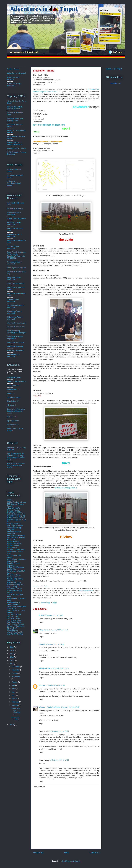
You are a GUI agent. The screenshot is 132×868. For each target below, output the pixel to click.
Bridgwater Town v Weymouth (14, 279)
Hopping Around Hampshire (13, 564)
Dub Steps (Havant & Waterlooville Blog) (15, 527)
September (16, 677)
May (14, 692)
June (14, 688)
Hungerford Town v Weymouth (14, 235)
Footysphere (12, 547)
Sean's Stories (13, 604)
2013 (12, 657)
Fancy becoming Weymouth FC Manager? (17, 332)
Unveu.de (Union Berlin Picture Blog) (16, 627)
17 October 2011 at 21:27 (59, 731)
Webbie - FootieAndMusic (50, 707)
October (15, 673)
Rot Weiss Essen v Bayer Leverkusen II (15, 143)
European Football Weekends (14, 533)
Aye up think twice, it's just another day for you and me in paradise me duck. (16, 457)
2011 (12, 664)
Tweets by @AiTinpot (114, 69)
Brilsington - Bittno (15, 719)
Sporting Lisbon (13, 421)
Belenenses (12, 417)
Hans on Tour (12, 561)
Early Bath (11, 530)
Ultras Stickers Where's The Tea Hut (15, 631)
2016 (12, 647)
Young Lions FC (13, 385)
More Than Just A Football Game (14, 576)
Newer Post (38, 853)
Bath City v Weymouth (16, 350)
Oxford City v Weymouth (16, 219)
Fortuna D (11, 107)
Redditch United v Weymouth (14, 214)
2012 (12, 660)
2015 (12, 650)
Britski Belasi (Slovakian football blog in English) (16, 515)
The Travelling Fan (14, 620)
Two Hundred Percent (15, 624)
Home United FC (14, 389)
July (14, 685)
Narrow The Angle (14, 583)
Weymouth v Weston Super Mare (15, 338)
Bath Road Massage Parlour (66, 488)
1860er (10, 500)
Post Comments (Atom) (71, 861)
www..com (115, 83)
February (15, 702)
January (15, 705)
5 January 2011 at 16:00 (55, 685)
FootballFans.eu (13, 541)
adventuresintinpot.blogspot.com (49, 125)
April (14, 695)
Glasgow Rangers (14, 377)
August (15, 682)
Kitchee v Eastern (13, 69)
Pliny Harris (44, 630)
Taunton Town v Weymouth (13, 247)
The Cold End (12, 616)
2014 (12, 654)
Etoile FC (11, 393)
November (16, 670)
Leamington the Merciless (16, 711)
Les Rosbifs (12, 569)
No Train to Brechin (15, 589)
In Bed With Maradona (16, 567)
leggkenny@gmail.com (86, 591)
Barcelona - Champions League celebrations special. (16, 411)
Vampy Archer (45, 668)
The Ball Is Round (14, 614)
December (16, 667)
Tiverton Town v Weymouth (13, 300)
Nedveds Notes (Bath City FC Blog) (15, 586)
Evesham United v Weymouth (14, 224)
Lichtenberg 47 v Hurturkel (17, 73)
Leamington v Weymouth (17, 268)
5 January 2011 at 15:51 (60, 668)
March (14, 698)
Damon (42, 644)
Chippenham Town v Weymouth (15, 318)
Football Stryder (13, 545)
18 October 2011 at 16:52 (59, 760)
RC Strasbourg (13, 425)
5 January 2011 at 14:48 (54, 615)
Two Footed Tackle (14, 622)
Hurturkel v (13, 78)
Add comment (39, 787)
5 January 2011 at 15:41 (55, 644)
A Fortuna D (12, 175)
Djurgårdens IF (13, 401)
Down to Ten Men (14, 524)
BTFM (42, 615)
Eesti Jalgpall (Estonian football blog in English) (16, 537)
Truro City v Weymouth (16, 284)
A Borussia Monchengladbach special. (14, 183)
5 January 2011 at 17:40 (70, 707)
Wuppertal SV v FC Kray (16, 148)
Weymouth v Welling (15, 347)
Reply (41, 622)
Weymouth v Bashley (15, 209)
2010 (12, 725)
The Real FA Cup (14, 618)
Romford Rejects (14, 602)
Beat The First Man (14, 512)
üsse (16, 107)
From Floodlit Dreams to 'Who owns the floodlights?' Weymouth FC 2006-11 (16, 255)
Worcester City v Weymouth (13, 355)
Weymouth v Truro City (16, 327)
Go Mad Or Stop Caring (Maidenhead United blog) (16, 551)
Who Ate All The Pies (15, 634)
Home (66, 853)
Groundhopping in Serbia (17, 559)
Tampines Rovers (14, 397)
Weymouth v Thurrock (16, 343)
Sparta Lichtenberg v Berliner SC (14, 85)
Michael (42, 685)
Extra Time (11, 539)
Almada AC (11, 405)
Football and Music (14, 543)
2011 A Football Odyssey (17, 502)
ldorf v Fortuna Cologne (15, 108)
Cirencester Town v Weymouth (14, 263)
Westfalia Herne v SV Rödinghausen (15, 120)
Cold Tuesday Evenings (16, 518)
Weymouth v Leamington (17, 323)
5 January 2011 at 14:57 (59, 630)
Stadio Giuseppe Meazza (17, 381)
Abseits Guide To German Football (14, 509)
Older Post (94, 853)
